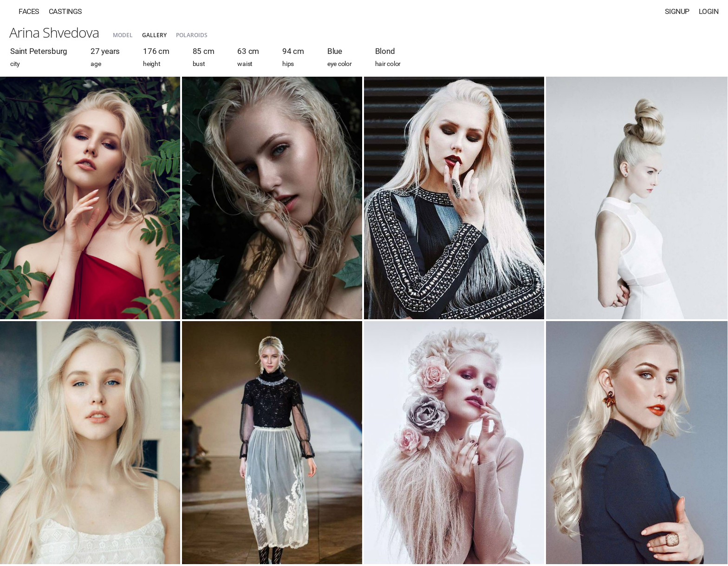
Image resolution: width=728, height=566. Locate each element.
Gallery (154, 35)
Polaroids (192, 35)
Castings (65, 11)
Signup (677, 11)
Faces (29, 11)
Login (709, 11)
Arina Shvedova (54, 32)
